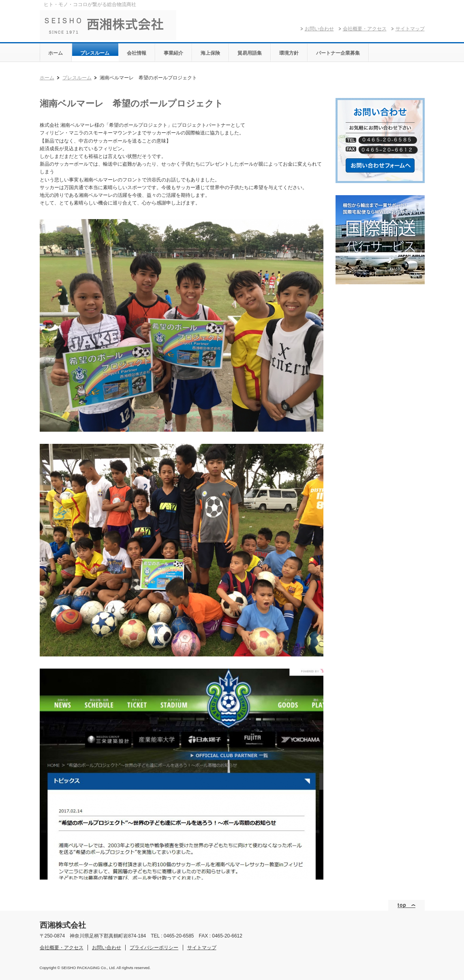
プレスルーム (77, 78)
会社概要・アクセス (365, 29)
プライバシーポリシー (154, 948)
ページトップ (406, 905)
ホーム (47, 78)
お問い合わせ (319, 29)
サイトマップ (410, 29)
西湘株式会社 (108, 25)
